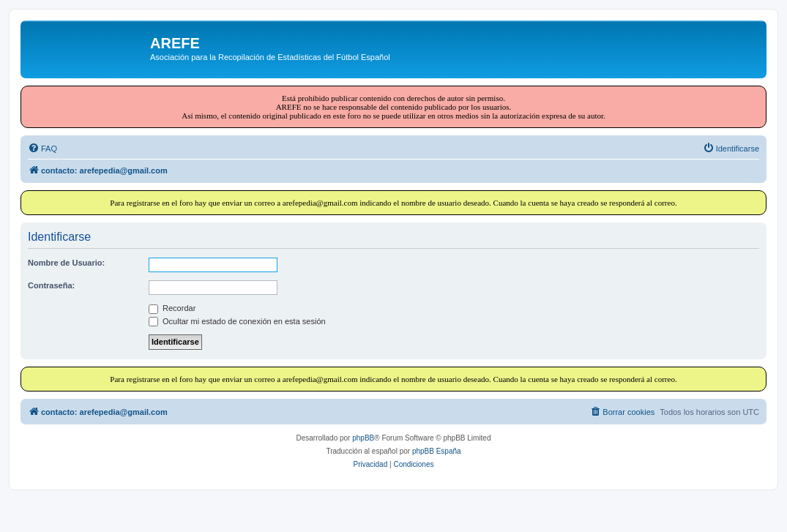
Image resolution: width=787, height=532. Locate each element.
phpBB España (437, 451)
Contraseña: (51, 285)
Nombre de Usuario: (66, 263)
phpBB (363, 438)
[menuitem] (42, 149)
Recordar (172, 308)
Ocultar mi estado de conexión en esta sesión (237, 321)
